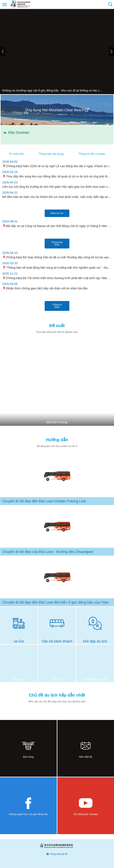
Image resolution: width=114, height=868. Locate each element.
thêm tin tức (57, 213)
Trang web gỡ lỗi (59, 854)
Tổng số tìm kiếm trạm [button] (110, 4)
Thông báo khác (57, 243)
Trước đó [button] (3, 51)
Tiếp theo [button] (111, 51)
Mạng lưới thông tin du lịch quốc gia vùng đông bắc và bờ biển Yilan (20, 4)
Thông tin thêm (57, 306)
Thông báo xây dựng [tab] (51, 154)
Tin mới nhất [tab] (16, 154)
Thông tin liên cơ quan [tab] (92, 154)
